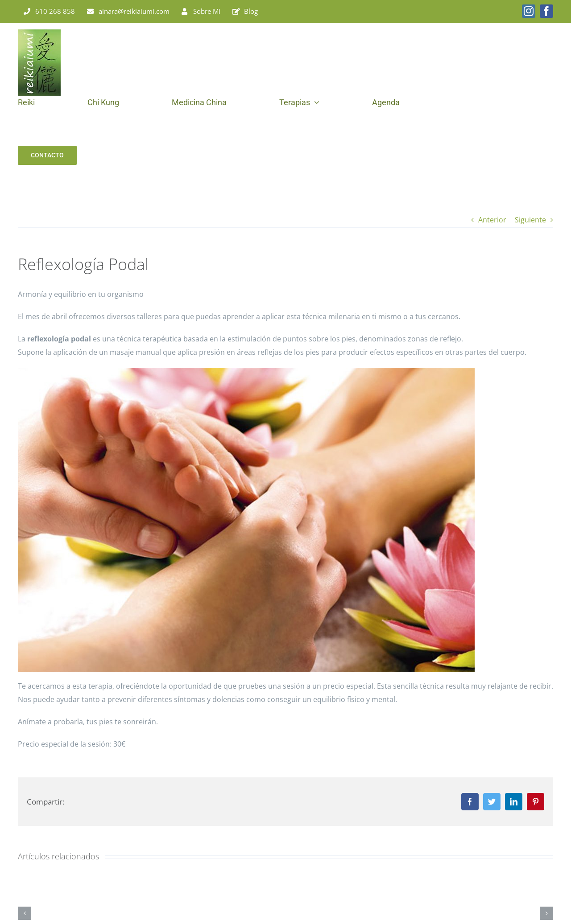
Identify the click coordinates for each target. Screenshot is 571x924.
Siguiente (530, 220)
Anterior (492, 220)
